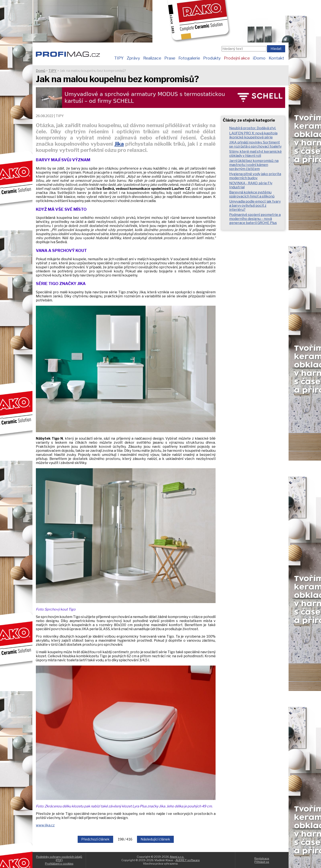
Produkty (212, 58)
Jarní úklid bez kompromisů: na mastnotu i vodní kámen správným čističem (254, 165)
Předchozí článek (95, 839)
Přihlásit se (262, 862)
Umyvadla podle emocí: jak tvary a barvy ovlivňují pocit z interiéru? (255, 206)
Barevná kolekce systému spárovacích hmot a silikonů (252, 194)
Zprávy (133, 58)
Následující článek (155, 839)
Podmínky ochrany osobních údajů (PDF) (59, 858)
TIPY (119, 58)
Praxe (170, 58)
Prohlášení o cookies (59, 864)
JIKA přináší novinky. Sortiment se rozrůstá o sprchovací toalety (255, 144)
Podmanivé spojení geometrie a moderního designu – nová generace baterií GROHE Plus (255, 219)
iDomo (259, 58)
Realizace (152, 58)
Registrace (262, 858)
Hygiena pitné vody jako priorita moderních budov (255, 176)
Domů (41, 71)
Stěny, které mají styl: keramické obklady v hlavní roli (255, 154)
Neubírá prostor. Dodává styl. (253, 128)
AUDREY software (188, 860)
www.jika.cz (45, 825)
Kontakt (276, 58)
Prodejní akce (237, 58)
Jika (119, 144)
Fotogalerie (189, 58)
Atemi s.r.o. (177, 857)
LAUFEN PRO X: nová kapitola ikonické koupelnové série (253, 135)
